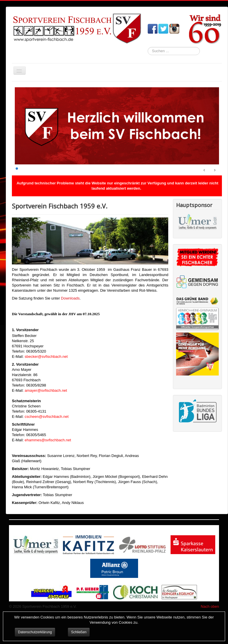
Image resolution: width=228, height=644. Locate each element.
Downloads (70, 298)
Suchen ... (148, 47)
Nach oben (210, 606)
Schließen (79, 632)
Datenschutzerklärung (35, 632)
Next (215, 170)
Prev (205, 170)
